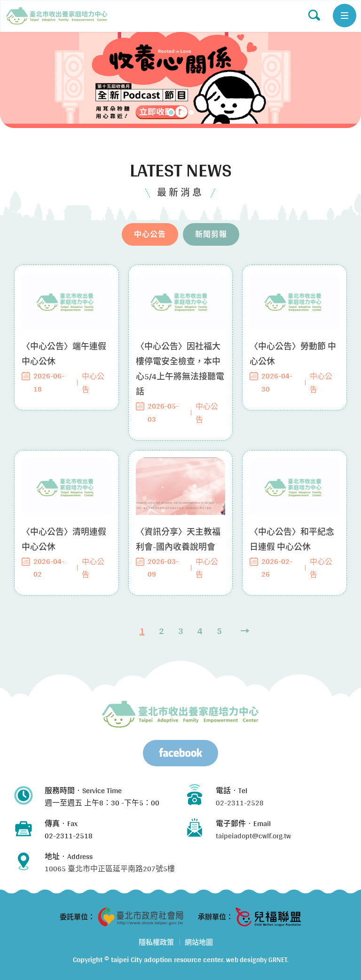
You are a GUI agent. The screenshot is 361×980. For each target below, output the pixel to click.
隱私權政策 (156, 942)
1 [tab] (171, 112)
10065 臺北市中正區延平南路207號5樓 (110, 869)
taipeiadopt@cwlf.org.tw (253, 836)
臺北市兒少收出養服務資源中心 (180, 714)
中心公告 (57, 16)
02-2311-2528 (240, 803)
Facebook (180, 753)
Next (244, 640)
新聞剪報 (211, 243)
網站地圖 (199, 942)
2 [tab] (182, 112)
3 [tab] (191, 112)
